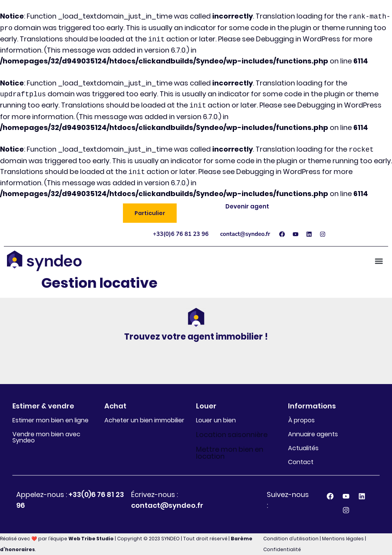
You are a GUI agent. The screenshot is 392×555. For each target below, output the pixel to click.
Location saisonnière (232, 435)
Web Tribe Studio (91, 539)
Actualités (303, 448)
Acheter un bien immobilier (144, 420)
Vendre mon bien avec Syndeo (46, 437)
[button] (150, 213)
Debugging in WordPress (298, 39)
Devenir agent (247, 206)
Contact (301, 462)
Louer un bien (216, 420)
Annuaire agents (313, 434)
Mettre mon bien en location (230, 453)
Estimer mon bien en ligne (50, 420)
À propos (301, 420)
